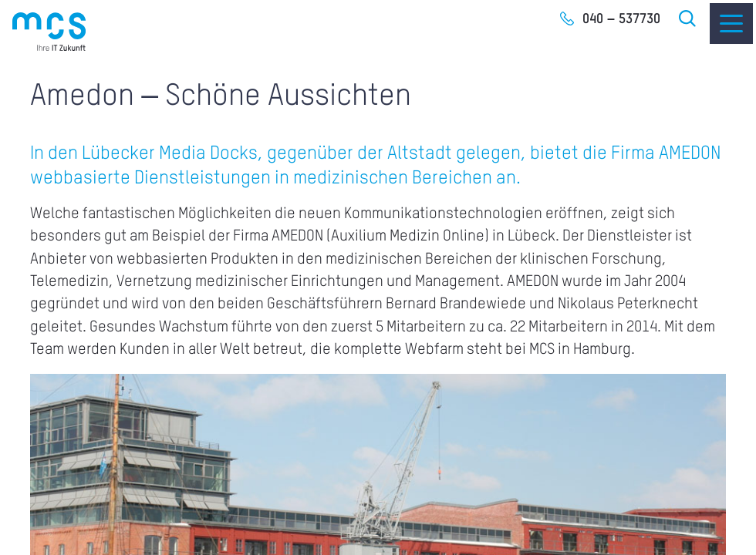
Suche (688, 18)
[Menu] (731, 24)
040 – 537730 (621, 19)
